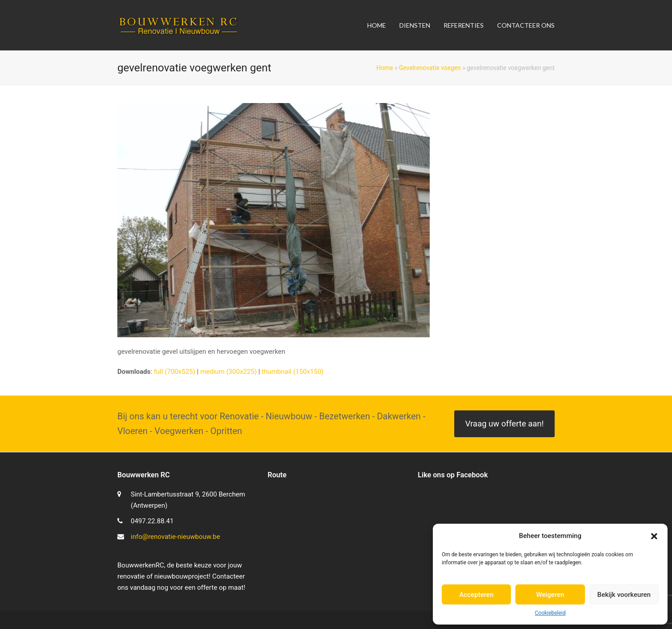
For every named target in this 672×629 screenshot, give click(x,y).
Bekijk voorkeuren (624, 595)
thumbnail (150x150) (292, 372)
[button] (654, 536)
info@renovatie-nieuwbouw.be (175, 537)
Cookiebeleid (550, 613)
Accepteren (476, 595)
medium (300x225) (229, 372)
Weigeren (550, 595)
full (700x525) (175, 372)
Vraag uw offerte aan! (504, 424)
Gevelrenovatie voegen (430, 68)
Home (385, 68)
